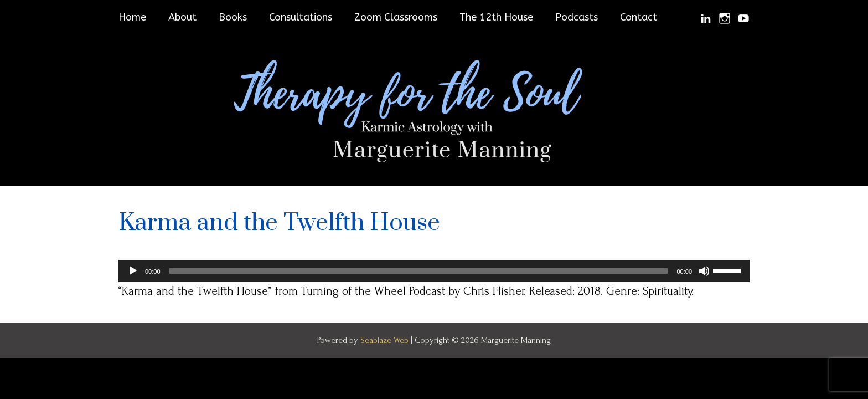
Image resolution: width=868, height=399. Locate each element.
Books (233, 17)
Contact (639, 17)
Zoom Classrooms (396, 17)
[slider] (419, 271)
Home (132, 17)
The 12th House (496, 17)
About (182, 17)
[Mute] (704, 271)
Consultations (301, 17)
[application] (434, 271)
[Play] (133, 271)
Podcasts (577, 17)
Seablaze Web (386, 340)
